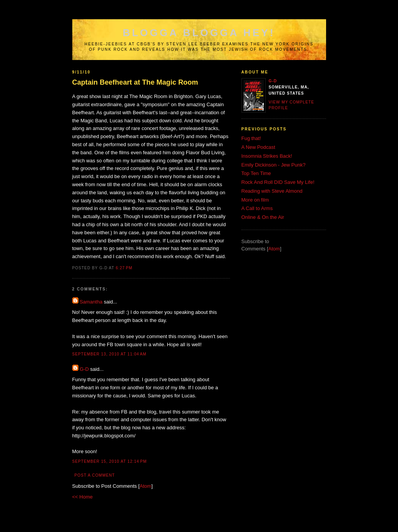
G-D (84, 369)
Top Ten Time (256, 173)
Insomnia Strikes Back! (267, 156)
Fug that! (251, 138)
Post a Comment (95, 475)
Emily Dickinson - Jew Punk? (274, 165)
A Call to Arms (257, 208)
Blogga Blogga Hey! (199, 33)
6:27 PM (124, 268)
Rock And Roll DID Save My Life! (278, 182)
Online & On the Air (263, 217)
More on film (255, 200)
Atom (145, 486)
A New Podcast (258, 147)
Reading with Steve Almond (272, 191)
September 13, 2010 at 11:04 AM (110, 354)
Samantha (91, 302)
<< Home (82, 497)
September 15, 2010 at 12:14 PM (110, 461)
